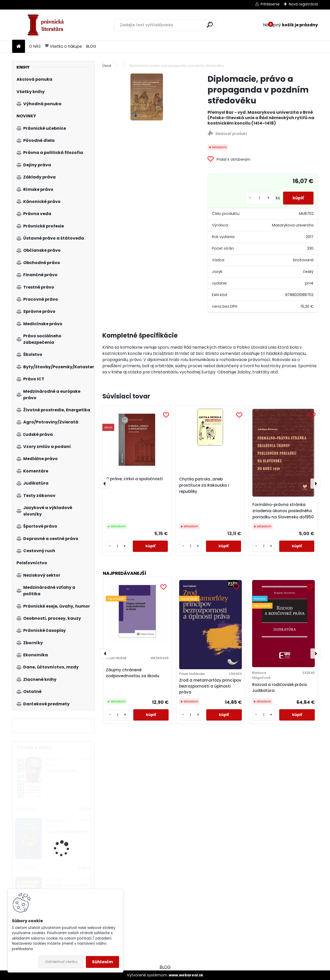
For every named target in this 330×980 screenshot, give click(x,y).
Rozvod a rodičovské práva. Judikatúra (280, 688)
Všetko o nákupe (63, 46)
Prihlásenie (270, 4)
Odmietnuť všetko (61, 962)
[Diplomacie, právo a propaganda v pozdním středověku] (147, 97)
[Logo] (48, 25)
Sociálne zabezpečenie (66, 832)
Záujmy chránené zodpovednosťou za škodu (133, 673)
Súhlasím (102, 962)
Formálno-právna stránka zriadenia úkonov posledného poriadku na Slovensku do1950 (283, 511)
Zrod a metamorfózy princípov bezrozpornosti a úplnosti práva (210, 686)
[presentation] (105, 484)
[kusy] (258, 198)
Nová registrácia (303, 4)
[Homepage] (19, 47)
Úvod (107, 66)
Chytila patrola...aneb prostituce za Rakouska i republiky (204, 485)
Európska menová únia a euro (69, 888)
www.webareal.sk (186, 975)
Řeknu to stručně (61, 771)
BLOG (91, 46)
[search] (210, 25)
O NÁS (35, 46)
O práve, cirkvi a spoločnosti (134, 479)
